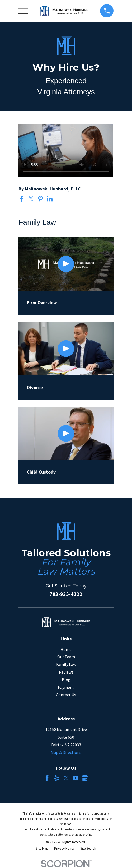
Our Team (66, 657)
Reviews (66, 672)
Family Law (66, 664)
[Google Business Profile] (85, 778)
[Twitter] (66, 778)
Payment (66, 687)
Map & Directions (66, 752)
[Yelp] (56, 778)
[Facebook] (47, 778)
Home (66, 649)
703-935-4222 (66, 594)
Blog (66, 680)
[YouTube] (76, 778)
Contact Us (66, 695)
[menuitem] (42, 849)
